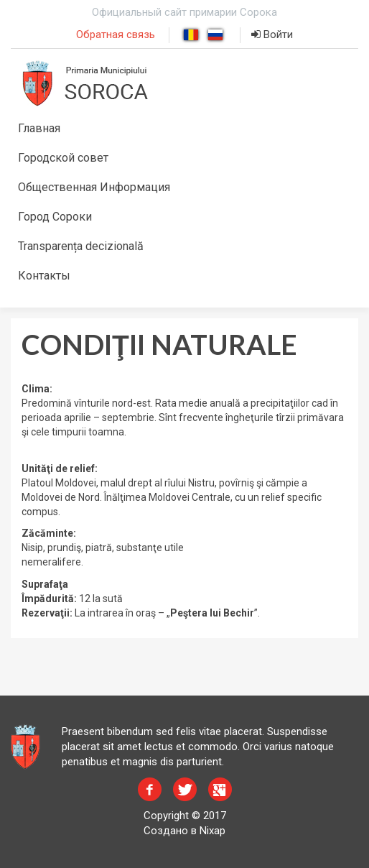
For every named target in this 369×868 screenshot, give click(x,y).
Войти (272, 34)
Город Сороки (55, 217)
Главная (39, 128)
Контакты (44, 276)
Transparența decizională (81, 246)
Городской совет (63, 158)
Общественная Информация (94, 187)
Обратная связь (116, 34)
